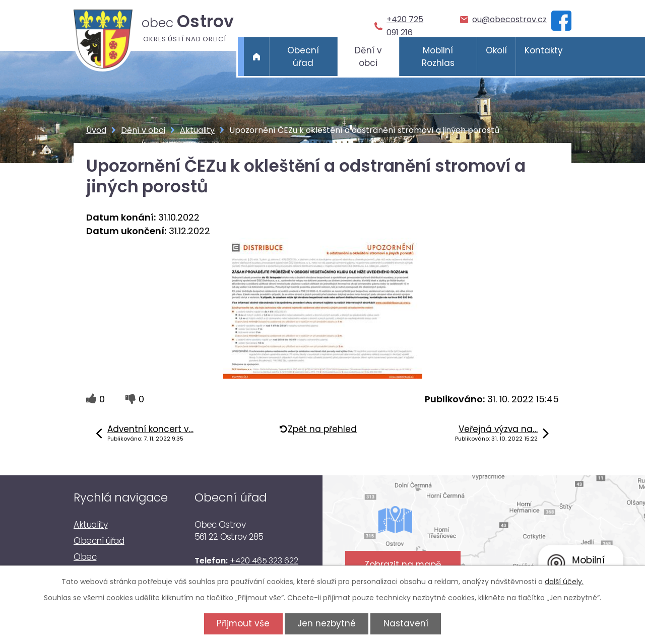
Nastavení (406, 623)
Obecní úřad (303, 57)
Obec (85, 557)
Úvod (256, 57)
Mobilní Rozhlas (438, 57)
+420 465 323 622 (264, 561)
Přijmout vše (243, 623)
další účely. (564, 582)
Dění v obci (368, 57)
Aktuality (197, 130)
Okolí (496, 50)
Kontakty (544, 50)
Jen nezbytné (327, 623)
